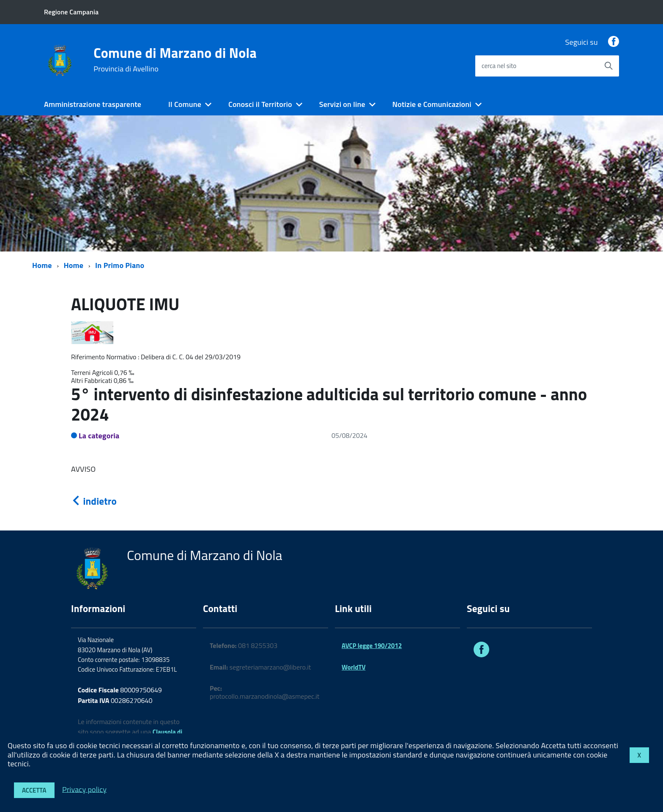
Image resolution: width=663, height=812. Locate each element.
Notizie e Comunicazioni (432, 104)
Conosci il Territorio (260, 104)
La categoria (99, 436)
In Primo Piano (120, 265)
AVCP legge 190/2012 (372, 646)
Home (42, 265)
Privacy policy (84, 789)
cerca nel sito (499, 66)
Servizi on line (342, 104)
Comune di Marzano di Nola (175, 60)
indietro (94, 501)
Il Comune (185, 104)
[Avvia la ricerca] (608, 66)
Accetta (34, 790)
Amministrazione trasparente (93, 104)
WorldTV (353, 667)
